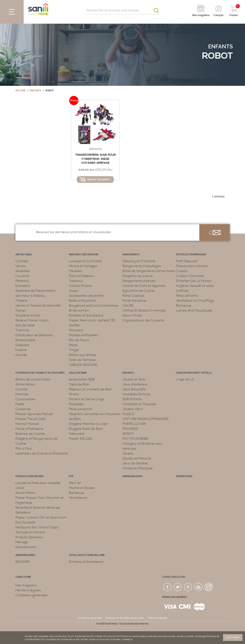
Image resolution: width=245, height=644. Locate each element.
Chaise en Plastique (138, 468)
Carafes (22, 261)
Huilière (21, 350)
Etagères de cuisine (138, 276)
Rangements (131, 255)
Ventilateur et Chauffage (195, 301)
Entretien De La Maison (194, 281)
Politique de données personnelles (125, 618)
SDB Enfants (132, 399)
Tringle (74, 350)
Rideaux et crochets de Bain (90, 389)
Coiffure (182, 291)
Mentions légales (28, 590)
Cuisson (182, 271)
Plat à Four (24, 449)
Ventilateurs (78, 498)
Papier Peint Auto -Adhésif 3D (92, 320)
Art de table (24, 255)
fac (168, 587)
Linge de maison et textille (194, 373)
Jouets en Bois (134, 379)
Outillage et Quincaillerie (87, 555)
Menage (22, 542)
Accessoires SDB (82, 379)
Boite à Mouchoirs (82, 301)
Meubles (75, 271)
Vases (74, 291)
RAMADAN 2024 (132, 476)
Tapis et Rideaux (82, 276)
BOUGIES (23, 562)
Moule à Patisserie (29, 429)
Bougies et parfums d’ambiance (94, 306)
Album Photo (132, 315)
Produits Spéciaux (29, 537)
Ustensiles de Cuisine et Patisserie (42, 453)
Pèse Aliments (187, 296)
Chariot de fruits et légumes (144, 286)
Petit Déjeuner (187, 261)
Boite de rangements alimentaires (149, 271)
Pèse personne (81, 409)
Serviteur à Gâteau (30, 296)
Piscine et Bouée (82, 488)
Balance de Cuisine (30, 434)
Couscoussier (26, 399)
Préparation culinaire (192, 266)
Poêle (20, 404)
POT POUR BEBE (135, 439)
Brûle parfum (79, 310)
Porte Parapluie (134, 301)
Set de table (25, 325)
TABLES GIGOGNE (83, 365)
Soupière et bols (28, 315)
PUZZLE (128, 414)
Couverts (22, 276)
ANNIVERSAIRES (25, 555)
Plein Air (75, 483)
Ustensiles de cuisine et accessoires (40, 373)
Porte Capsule (133, 296)
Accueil (21, 91)
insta (209, 587)
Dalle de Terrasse (82, 360)
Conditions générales (31, 595)
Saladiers (23, 286)
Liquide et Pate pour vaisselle (38, 483)
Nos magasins (26, 585)
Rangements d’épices (139, 281)
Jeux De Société (135, 463)
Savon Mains (25, 493)
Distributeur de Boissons (34, 335)
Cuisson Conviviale (190, 276)
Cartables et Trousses (139, 404)
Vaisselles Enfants (136, 394)
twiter (178, 587)
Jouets (128, 453)
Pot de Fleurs (79, 340)
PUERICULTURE (134, 424)
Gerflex (75, 325)
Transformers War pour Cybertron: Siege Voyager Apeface (95, 159)
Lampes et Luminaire (85, 261)
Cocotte (22, 389)
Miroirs (74, 394)
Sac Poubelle (25, 522)
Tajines (21, 310)
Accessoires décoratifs (86, 296)
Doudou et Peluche (137, 458)
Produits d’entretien (29, 476)
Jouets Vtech (133, 409)
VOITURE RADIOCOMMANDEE (146, 419)
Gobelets (22, 345)
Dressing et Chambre (139, 261)
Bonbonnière (25, 340)
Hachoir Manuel (27, 424)
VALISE (128, 306)
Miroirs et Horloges (83, 266)
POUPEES (130, 429)
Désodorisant (26, 547)
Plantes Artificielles (83, 335)
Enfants (220, 46)
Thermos (22, 330)
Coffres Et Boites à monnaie (144, 310)
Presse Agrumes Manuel (34, 414)
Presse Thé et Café (30, 419)
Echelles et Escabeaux (86, 315)
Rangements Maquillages (142, 266)
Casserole (23, 409)
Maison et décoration (84, 255)
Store (73, 345)
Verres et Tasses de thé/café (38, 306)
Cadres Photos (80, 286)
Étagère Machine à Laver (88, 424)
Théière (21, 301)
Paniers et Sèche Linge (87, 399)
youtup (198, 587)
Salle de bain (78, 373)
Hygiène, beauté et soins (195, 286)
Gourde (21, 355)
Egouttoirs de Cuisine (139, 291)
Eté (71, 476)
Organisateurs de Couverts (143, 320)
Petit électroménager (191, 255)
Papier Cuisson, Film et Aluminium (41, 517)
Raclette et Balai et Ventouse (38, 508)
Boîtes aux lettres (82, 355)
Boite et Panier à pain (32, 320)
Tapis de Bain (79, 384)
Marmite (22, 394)
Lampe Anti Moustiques (194, 310)
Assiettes (23, 271)
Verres (20, 266)
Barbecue (184, 306)
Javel (20, 488)
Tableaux (76, 281)
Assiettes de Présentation (35, 291)
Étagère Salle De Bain (86, 429)
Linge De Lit (185, 379)
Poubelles (76, 404)
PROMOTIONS (184, 476)
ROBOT (128, 434)
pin (188, 587)
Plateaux (22, 281)
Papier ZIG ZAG (81, 439)
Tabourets (77, 434)
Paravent (76, 330)
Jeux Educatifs (134, 389)
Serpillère (23, 513)
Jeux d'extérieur (135, 384)
